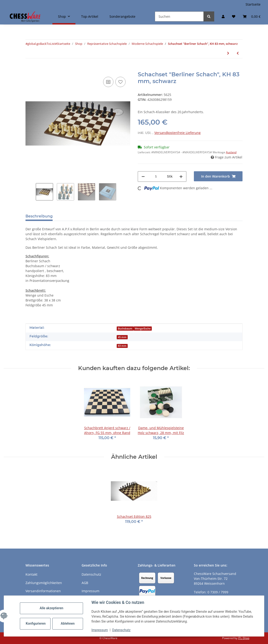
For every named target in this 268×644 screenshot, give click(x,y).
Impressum (100, 630)
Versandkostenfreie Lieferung (177, 133)
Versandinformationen (43, 591)
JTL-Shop (244, 638)
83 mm (122, 346)
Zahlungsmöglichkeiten (44, 583)
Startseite (253, 4)
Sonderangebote (122, 16)
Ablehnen (68, 623)
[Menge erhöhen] (181, 177)
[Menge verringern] (143, 177)
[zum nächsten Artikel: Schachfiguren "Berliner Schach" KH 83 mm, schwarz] (228, 53)
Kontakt (31, 574)
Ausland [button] (231, 152)
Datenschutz (121, 630)
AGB (85, 583)
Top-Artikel (90, 16)
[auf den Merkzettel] (120, 82)
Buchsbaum (125, 329)
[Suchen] (179, 16)
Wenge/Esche (143, 329)
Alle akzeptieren (51, 608)
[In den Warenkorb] (29, 69)
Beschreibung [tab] (39, 216)
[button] (223, 16)
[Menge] (156, 177)
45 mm (122, 337)
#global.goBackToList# (41, 44)
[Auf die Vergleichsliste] (108, 82)
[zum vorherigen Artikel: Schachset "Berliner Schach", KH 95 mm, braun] (238, 53)
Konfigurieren (36, 623)
